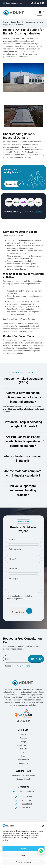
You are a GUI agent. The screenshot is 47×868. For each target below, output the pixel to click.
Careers (23, 756)
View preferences (23, 862)
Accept (23, 849)
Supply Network (17, 22)
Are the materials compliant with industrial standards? (23, 473)
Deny (24, 855)
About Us (23, 738)
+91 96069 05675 (23, 804)
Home (5, 22)
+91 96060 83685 (23, 797)
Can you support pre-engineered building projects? (23, 490)
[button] (43, 826)
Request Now (36, 659)
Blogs (23, 742)
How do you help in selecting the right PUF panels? (23, 424)
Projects (23, 749)
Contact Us (23, 763)
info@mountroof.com (13, 3)
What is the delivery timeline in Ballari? (23, 458)
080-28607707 (22, 808)
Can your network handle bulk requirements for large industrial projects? (23, 397)
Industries (24, 752)
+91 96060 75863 (23, 801)
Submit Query (22, 611)
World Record (24, 760)
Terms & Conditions (22, 666)
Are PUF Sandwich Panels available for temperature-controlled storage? (23, 441)
